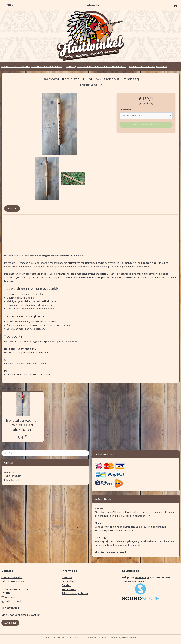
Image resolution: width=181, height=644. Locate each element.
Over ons (67, 577)
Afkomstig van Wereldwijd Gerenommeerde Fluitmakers (96, 66)
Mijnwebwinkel (129, 638)
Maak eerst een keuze (146, 125)
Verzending (68, 581)
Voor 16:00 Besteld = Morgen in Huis (148, 66)
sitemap (77, 638)
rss (84, 638)
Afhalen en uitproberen (75, 593)
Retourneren (69, 589)
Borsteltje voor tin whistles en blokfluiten (23, 425)
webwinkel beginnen (98, 638)
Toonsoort (126, 110)
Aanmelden (10, 623)
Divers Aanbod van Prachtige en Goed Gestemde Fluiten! (32, 66)
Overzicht (12, 208)
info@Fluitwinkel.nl (12, 577)
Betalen (66, 585)
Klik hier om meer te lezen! (110, 552)
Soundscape (142, 577)
